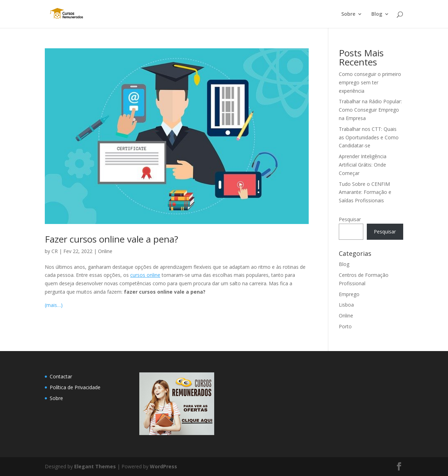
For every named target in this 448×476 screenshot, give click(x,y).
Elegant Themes (95, 466)
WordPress (163, 466)
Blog (377, 14)
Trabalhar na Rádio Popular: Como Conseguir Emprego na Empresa (370, 110)
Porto (345, 326)
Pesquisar (350, 219)
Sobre (348, 14)
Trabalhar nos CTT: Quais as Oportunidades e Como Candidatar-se (369, 137)
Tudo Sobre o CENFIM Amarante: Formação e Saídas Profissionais (365, 192)
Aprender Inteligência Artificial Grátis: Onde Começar (363, 165)
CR (55, 251)
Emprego (349, 294)
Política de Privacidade (75, 387)
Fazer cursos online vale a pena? (111, 239)
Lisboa (346, 305)
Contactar (61, 376)
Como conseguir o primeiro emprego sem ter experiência (370, 82)
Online (105, 251)
